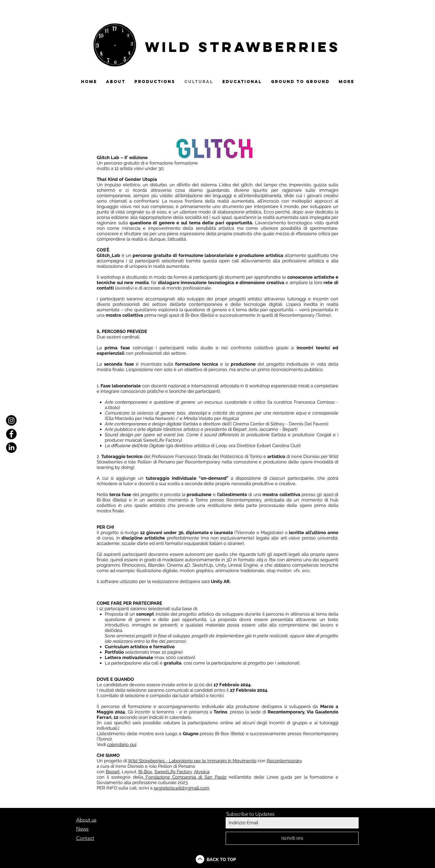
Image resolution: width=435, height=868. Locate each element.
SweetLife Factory (173, 772)
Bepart (113, 772)
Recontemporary (284, 761)
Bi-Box (145, 772)
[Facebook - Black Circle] (11, 434)
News (82, 829)
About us (86, 820)
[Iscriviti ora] (292, 838)
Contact (85, 838)
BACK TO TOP (221, 860)
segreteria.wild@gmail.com (182, 788)
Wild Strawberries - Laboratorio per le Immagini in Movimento (192, 761)
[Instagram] (11, 420)
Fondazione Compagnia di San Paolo (185, 777)
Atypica (202, 772)
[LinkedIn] (11, 448)
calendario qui (122, 745)
